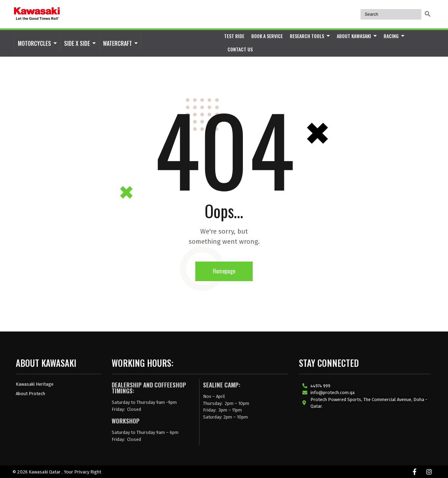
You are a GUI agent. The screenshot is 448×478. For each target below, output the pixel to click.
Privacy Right (88, 472)
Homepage (224, 271)
